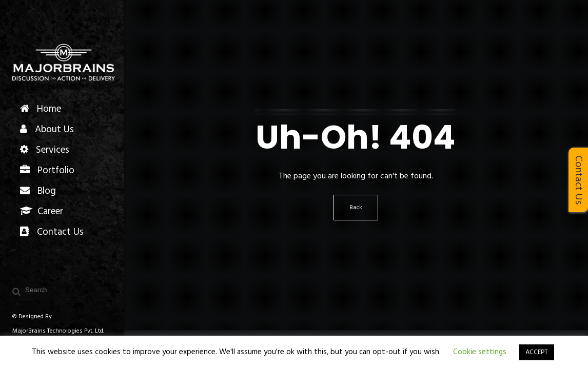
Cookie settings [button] (480, 352)
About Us (47, 130)
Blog (38, 191)
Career (42, 212)
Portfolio (47, 171)
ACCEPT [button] (537, 352)
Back (356, 208)
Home (41, 109)
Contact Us (52, 232)
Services (45, 150)
